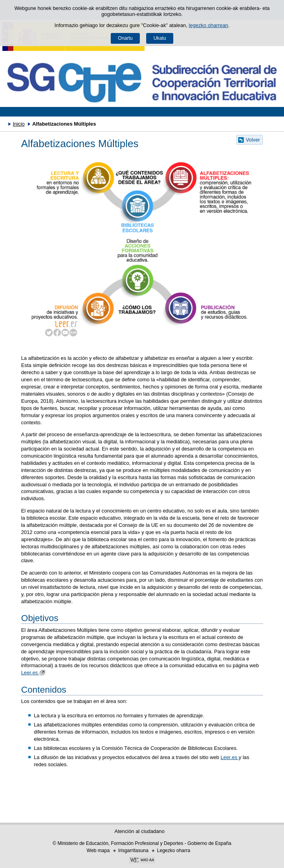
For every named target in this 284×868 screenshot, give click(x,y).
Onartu (125, 38)
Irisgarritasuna (133, 851)
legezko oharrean (209, 25)
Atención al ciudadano (139, 831)
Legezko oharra (173, 851)
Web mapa (98, 851)
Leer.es (34, 673)
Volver (253, 140)
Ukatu (160, 38)
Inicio (19, 124)
